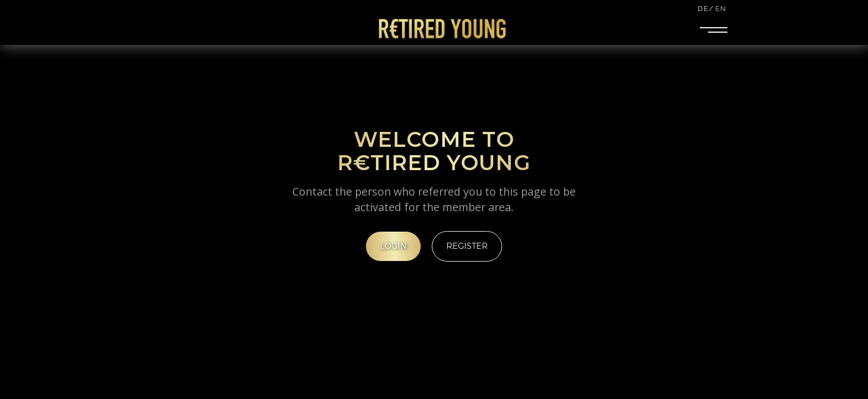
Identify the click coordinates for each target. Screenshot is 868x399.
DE (703, 9)
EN (721, 9)
